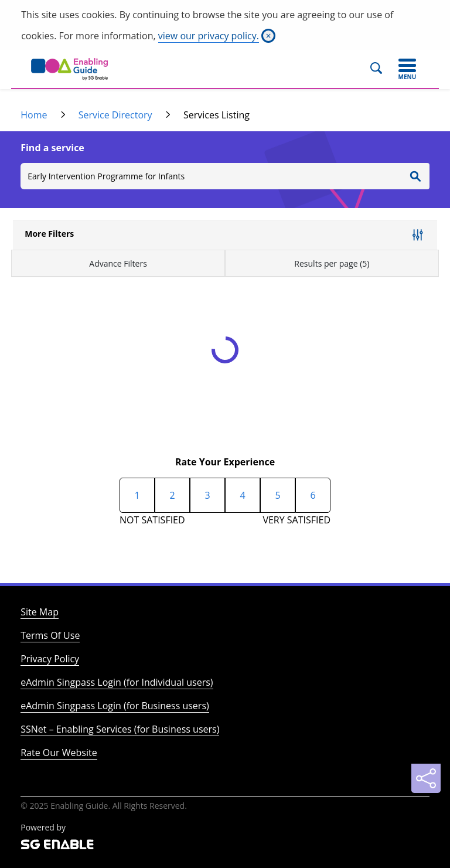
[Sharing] (426, 778)
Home (34, 115)
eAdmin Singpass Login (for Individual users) (117, 682)
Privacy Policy (50, 659)
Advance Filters (118, 263)
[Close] (268, 36)
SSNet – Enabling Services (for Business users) (120, 729)
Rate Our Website (59, 753)
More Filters (49, 234)
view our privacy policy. (209, 36)
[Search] (381, 69)
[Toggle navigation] (407, 69)
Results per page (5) (332, 263)
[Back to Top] (426, 749)
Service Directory (115, 115)
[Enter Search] (415, 176)
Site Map (40, 612)
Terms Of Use (50, 635)
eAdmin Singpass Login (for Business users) (115, 706)
